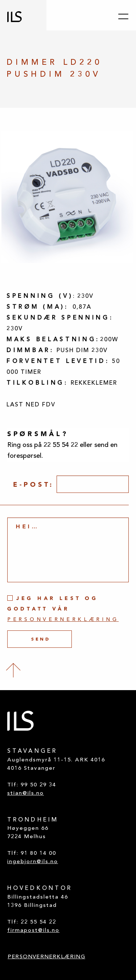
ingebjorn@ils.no (33, 862)
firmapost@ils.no (33, 931)
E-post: (34, 484)
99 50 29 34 (38, 785)
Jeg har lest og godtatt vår (63, 609)
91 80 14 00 (38, 854)
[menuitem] (46, 957)
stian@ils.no (26, 793)
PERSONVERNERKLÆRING (46, 957)
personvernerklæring (63, 620)
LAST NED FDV (31, 405)
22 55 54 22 (38, 922)
